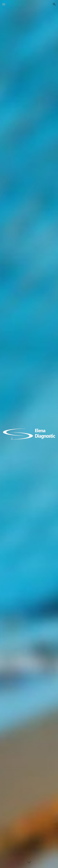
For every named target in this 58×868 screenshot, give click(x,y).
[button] (4, 4)
